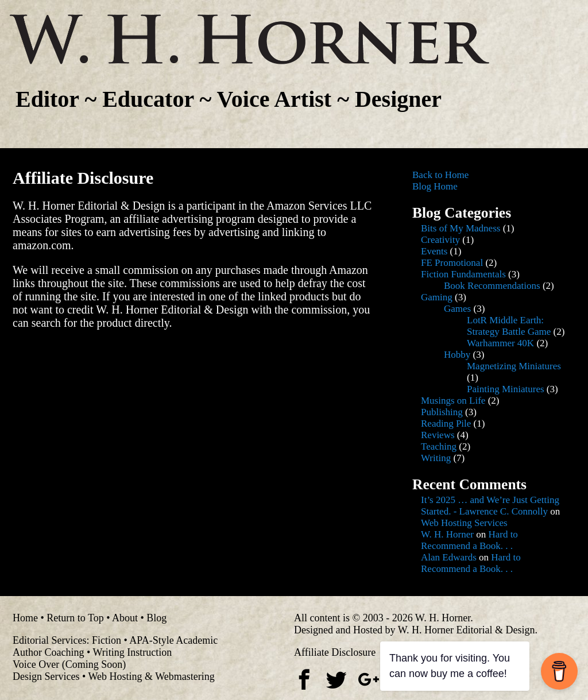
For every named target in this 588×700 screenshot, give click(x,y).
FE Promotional (452, 263)
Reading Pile (446, 424)
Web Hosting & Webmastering (151, 676)
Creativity (440, 240)
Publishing (442, 412)
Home (25, 618)
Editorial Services (49, 640)
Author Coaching (48, 652)
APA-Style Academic (173, 640)
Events (434, 251)
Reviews (438, 435)
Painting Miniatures (506, 389)
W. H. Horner (447, 534)
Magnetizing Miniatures (514, 366)
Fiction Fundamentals (463, 274)
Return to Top (75, 618)
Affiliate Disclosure (335, 652)
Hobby (457, 355)
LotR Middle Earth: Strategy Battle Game (509, 326)
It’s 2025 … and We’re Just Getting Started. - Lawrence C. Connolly (490, 506)
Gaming (437, 297)
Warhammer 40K (500, 343)
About (125, 618)
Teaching (439, 446)
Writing (436, 458)
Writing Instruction (132, 652)
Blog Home (435, 186)
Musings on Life (453, 401)
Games (457, 309)
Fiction (107, 640)
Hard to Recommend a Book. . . (469, 540)
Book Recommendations (492, 286)
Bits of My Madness (461, 228)
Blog (156, 618)
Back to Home (440, 175)
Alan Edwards (449, 557)
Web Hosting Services (464, 523)
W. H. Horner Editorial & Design (467, 630)
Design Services (46, 676)
